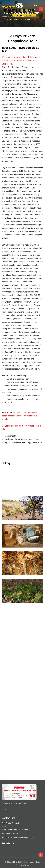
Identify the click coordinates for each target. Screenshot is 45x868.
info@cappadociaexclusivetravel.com (20, 439)
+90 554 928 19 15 (10, 833)
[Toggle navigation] (41, 9)
